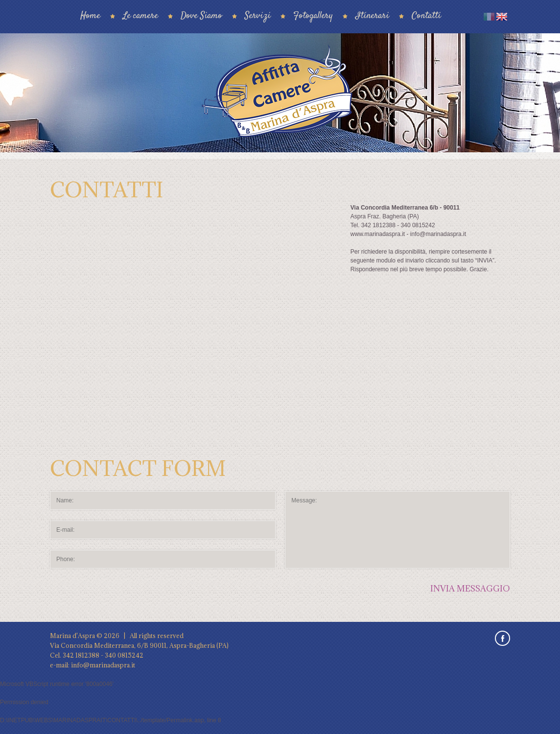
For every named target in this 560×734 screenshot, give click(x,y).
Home (90, 16)
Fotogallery (313, 16)
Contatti (426, 16)
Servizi (258, 16)
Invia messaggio (470, 589)
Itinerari (372, 16)
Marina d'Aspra (72, 636)
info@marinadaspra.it (103, 665)
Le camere (140, 16)
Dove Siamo (201, 16)
